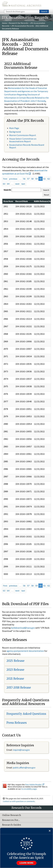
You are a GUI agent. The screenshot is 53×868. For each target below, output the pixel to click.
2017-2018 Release (19, 688)
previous (13, 179)
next (17, 184)
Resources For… (11, 820)
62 (49, 179)
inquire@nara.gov (21, 750)
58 (32, 179)
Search (44, 11)
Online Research (11, 815)
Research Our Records (19, 23)
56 (24, 179)
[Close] (50, 831)
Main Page (14, 128)
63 (4, 184)
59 (36, 179)
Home (5, 23)
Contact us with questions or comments (19, 801)
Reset (47, 195)
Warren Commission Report (23, 135)
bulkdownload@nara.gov (23, 628)
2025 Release (15, 661)
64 (8, 184)
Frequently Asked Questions (26, 714)
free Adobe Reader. (35, 785)
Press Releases (17, 723)
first (5, 179)
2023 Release (15, 670)
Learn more (26, 863)
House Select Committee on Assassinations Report (23, 140)
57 (28, 179)
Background (15, 132)
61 (45, 179)
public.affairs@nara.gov (24, 768)
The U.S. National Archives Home (22, 5)
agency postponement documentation (25, 651)
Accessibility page (29, 789)
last (23, 184)
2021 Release (15, 679)
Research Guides (12, 825)
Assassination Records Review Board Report (27, 146)
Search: (7, 190)
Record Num (22, 201)
